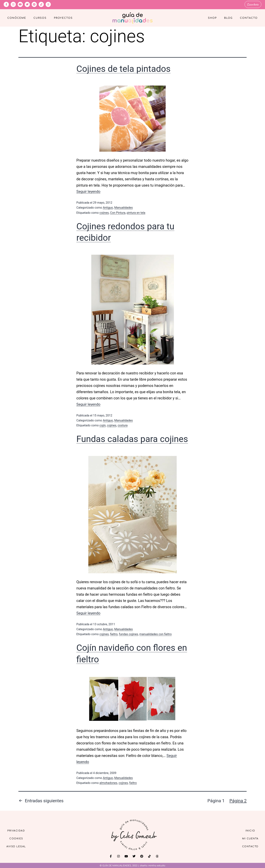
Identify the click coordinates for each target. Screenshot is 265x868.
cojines (104, 212)
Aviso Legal (18, 847)
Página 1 (216, 800)
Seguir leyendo (88, 191)
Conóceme (17, 18)
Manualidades (123, 207)
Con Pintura (118, 212)
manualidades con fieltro (156, 634)
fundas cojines (128, 634)
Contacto (249, 18)
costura (123, 425)
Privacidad (18, 830)
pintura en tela (136, 212)
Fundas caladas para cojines (132, 439)
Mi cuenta (248, 838)
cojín (103, 425)
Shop (212, 18)
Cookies (18, 838)
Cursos (40, 18)
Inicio (248, 830)
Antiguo (108, 207)
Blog (228, 18)
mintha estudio (157, 865)
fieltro (114, 634)
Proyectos (63, 18)
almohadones (108, 783)
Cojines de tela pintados (123, 68)
